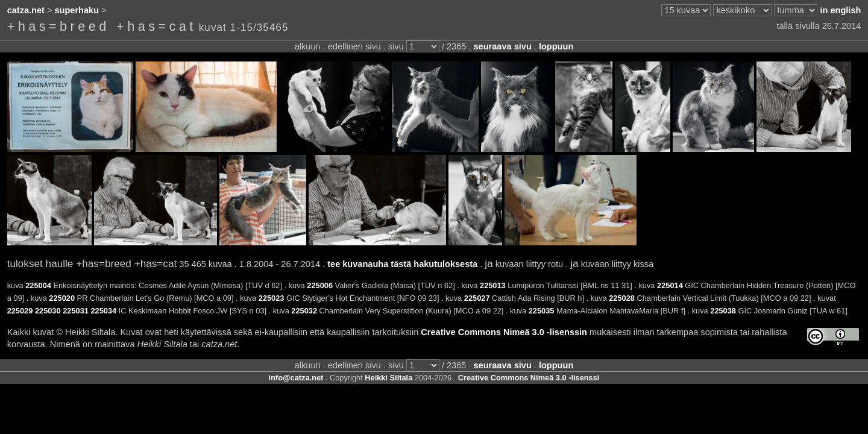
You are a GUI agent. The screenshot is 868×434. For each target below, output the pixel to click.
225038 (723, 311)
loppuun (556, 46)
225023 (272, 298)
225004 (38, 285)
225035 (542, 311)
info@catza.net (296, 378)
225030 (48, 311)
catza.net (26, 10)
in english (840, 10)
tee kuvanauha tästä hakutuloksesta (402, 264)
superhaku (77, 10)
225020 (62, 298)
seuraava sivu (503, 46)
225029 (20, 311)
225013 (493, 285)
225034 (103, 311)
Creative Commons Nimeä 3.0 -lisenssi (529, 378)
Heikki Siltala (388, 378)
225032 (304, 311)
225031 (76, 311)
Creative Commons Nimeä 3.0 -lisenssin (504, 332)
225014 (670, 285)
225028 (622, 298)
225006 (320, 285)
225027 (477, 298)
